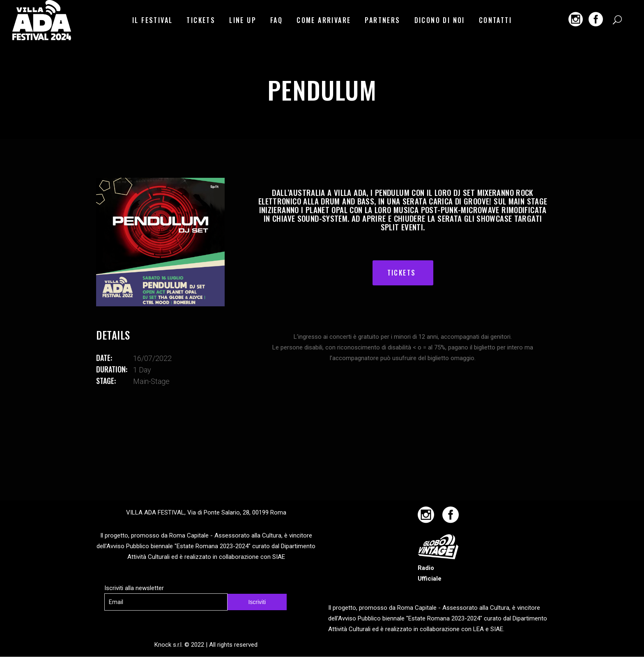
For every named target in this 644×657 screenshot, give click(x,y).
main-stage (151, 381)
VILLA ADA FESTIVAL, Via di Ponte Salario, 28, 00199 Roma (206, 512)
